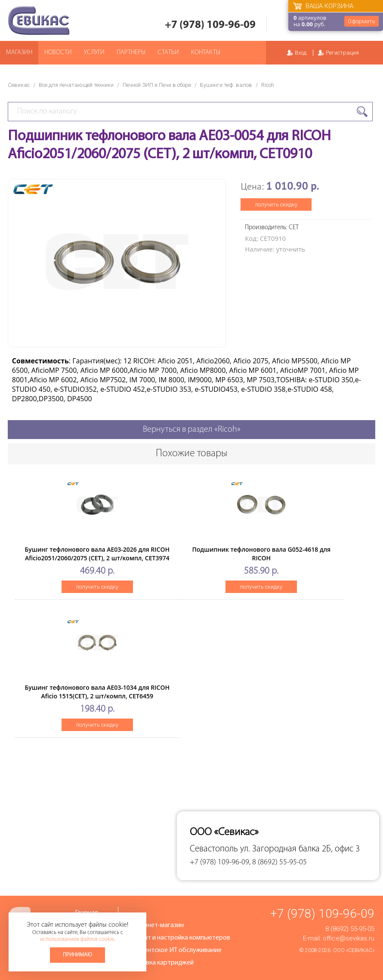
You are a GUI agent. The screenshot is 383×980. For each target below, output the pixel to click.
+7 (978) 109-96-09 (210, 25)
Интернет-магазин (156, 925)
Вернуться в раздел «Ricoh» (192, 430)
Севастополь (214, 849)
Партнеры (131, 53)
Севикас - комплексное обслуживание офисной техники (39, 20)
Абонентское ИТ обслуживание (175, 950)
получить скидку (276, 204)
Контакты (206, 53)
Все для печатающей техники (76, 85)
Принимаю (77, 955)
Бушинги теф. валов (226, 85)
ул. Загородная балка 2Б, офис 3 (300, 849)
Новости (58, 53)
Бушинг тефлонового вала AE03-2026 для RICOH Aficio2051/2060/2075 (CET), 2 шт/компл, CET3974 (97, 554)
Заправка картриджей (161, 963)
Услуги (94, 53)
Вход (301, 53)
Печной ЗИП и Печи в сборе (157, 85)
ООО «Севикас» (354, 950)
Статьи (168, 53)
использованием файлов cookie (77, 939)
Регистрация (342, 53)
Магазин (19, 53)
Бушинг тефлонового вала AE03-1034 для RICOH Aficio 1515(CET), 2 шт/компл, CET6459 (97, 692)
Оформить (361, 21)
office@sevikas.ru (349, 938)
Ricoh (268, 85)
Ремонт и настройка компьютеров (179, 938)
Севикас (19, 85)
